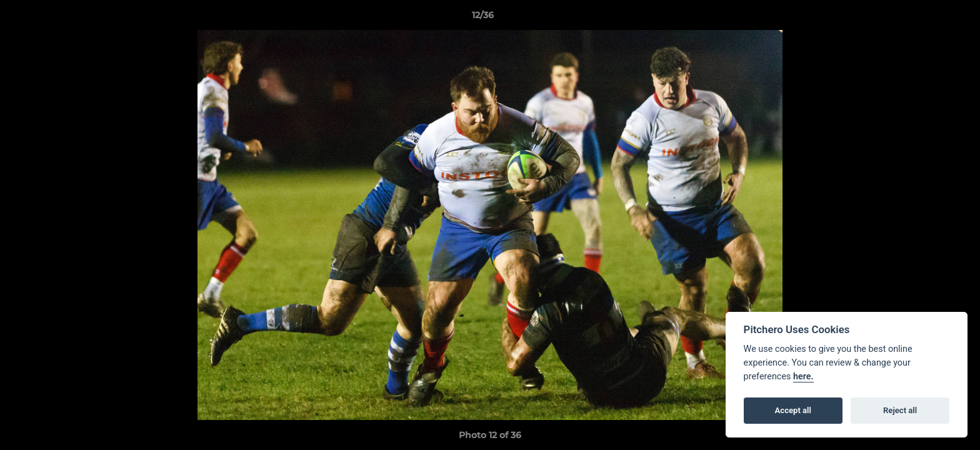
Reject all (900, 410)
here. (803, 377)
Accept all (793, 410)
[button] (927, 18)
